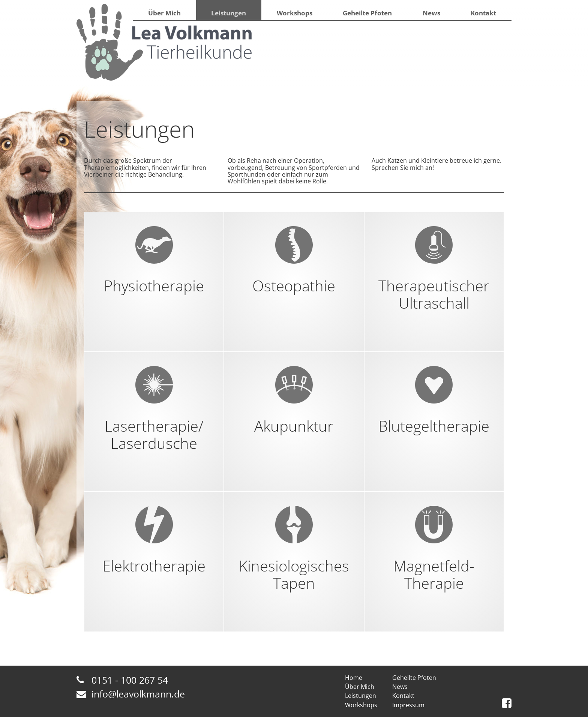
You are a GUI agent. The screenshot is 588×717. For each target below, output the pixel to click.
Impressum (408, 705)
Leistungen (228, 15)
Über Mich (164, 15)
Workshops (294, 15)
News (430, 15)
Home (354, 678)
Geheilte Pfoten (366, 15)
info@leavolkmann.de (138, 694)
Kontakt (483, 15)
